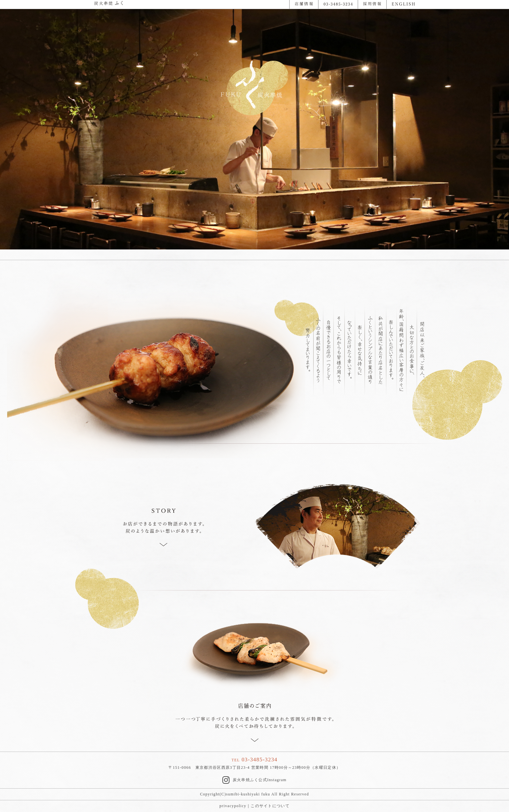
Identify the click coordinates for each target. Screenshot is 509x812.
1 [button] (250, 20)
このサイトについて (270, 806)
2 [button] (259, 20)
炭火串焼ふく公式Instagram (254, 780)
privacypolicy (233, 806)
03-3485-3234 (260, 760)
